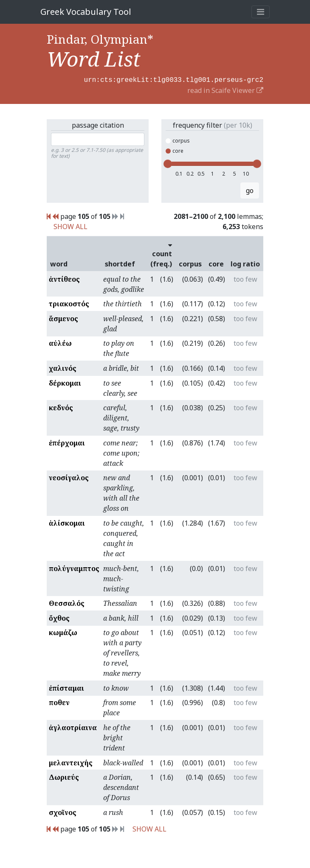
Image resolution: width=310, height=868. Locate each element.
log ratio (245, 263)
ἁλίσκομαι (67, 522)
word (59, 263)
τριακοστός (69, 303)
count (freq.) (161, 253)
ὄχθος (59, 617)
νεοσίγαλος (69, 477)
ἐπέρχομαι (67, 442)
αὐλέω (60, 342)
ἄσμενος (63, 318)
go (250, 190)
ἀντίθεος (64, 278)
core (175, 150)
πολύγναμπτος (74, 568)
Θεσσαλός (67, 602)
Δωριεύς (64, 776)
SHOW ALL (70, 226)
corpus (178, 140)
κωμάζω (63, 632)
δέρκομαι (65, 382)
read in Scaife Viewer (225, 90)
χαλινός (63, 367)
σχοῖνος (63, 812)
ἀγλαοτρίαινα (73, 727)
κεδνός (61, 407)
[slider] (168, 163)
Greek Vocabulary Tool (86, 12)
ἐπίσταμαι (66, 687)
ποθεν (59, 702)
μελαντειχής (71, 762)
